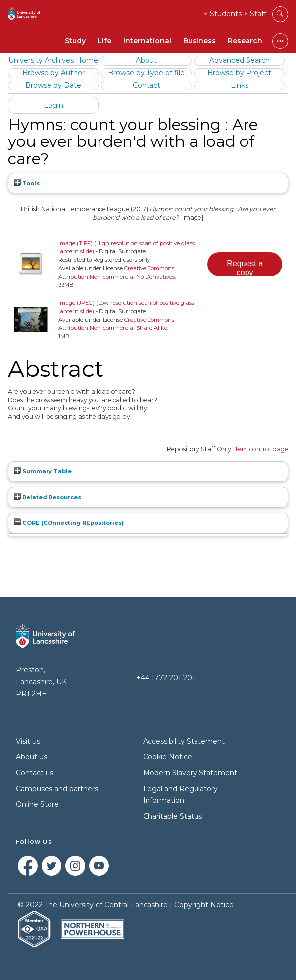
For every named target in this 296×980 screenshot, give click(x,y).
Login (53, 105)
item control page (261, 449)
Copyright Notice (204, 905)
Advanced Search (240, 60)
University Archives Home (53, 60)
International (147, 41)
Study (75, 41)
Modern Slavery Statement (190, 773)
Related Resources (48, 497)
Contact (147, 85)
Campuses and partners (57, 789)
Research (245, 41)
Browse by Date (53, 85)
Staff (258, 14)
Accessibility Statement (184, 741)
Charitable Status (173, 816)
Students (226, 14)
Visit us (28, 741)
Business (199, 41)
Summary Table (43, 471)
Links (240, 85)
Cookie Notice (168, 757)
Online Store (37, 804)
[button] (245, 264)
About (146, 60)
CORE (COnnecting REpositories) (69, 523)
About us (31, 757)
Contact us (35, 773)
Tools (27, 183)
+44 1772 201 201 (166, 678)
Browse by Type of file (146, 73)
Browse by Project (239, 73)
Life (104, 41)
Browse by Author (53, 73)
